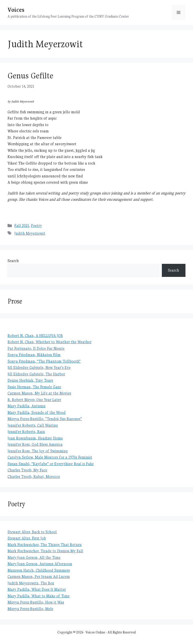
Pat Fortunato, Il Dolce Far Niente (36, 348)
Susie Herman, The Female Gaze (34, 387)
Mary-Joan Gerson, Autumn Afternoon (40, 564)
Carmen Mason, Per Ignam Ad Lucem (39, 577)
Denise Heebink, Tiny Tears (30, 380)
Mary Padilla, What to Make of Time (39, 596)
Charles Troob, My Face (27, 470)
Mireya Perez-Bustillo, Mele (30, 609)
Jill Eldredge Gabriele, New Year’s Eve (39, 367)
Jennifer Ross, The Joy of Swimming (38, 451)
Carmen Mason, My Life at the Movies (39, 393)
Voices (16, 10)
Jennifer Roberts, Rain (26, 432)
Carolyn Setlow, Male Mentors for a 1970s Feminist (50, 457)
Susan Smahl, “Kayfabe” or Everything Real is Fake (51, 464)
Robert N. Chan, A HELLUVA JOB (35, 336)
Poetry (36, 226)
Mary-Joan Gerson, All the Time (34, 557)
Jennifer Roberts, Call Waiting (33, 425)
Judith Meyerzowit (30, 233)
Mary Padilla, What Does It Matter (37, 589)
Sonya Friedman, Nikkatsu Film (34, 355)
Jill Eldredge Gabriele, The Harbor (36, 374)
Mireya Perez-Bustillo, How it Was (36, 602)
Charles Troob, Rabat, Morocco (34, 477)
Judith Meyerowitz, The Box (31, 583)
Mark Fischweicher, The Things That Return (45, 545)
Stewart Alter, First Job (27, 538)
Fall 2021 (22, 226)
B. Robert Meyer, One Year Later (34, 400)
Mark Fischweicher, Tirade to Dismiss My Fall (45, 551)
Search (13, 261)
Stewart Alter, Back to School (32, 532)
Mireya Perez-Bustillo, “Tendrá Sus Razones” (45, 419)
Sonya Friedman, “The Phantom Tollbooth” (44, 361)
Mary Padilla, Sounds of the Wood (37, 412)
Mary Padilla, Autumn (27, 406)
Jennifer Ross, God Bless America (35, 444)
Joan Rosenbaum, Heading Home (35, 438)
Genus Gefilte (30, 76)
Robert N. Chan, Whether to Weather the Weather (50, 342)
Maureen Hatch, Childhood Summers (39, 570)
